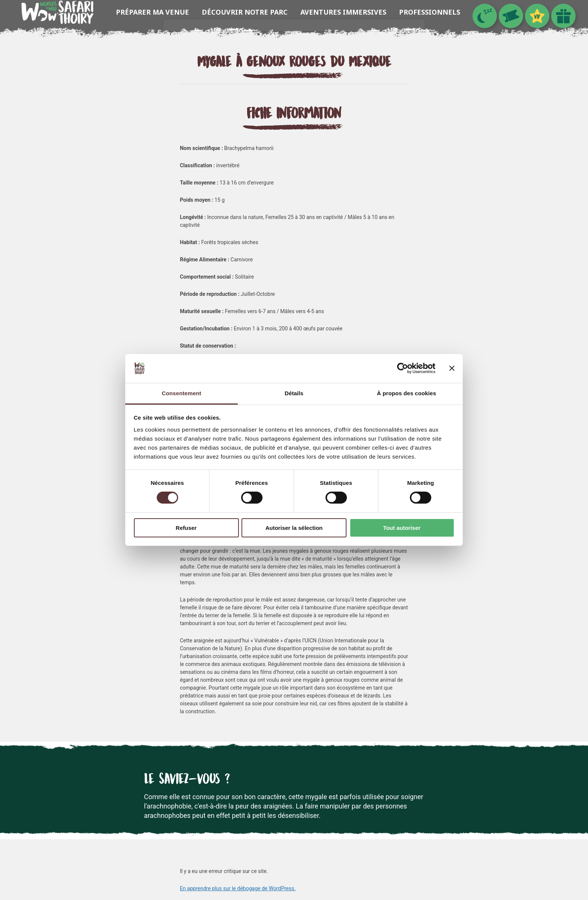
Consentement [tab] (181, 393)
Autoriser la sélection (294, 528)
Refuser (186, 528)
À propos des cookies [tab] (406, 393)
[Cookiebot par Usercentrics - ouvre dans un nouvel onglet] (403, 368)
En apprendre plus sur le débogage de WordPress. (238, 888)
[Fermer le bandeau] (452, 368)
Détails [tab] (294, 393)
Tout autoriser (402, 528)
